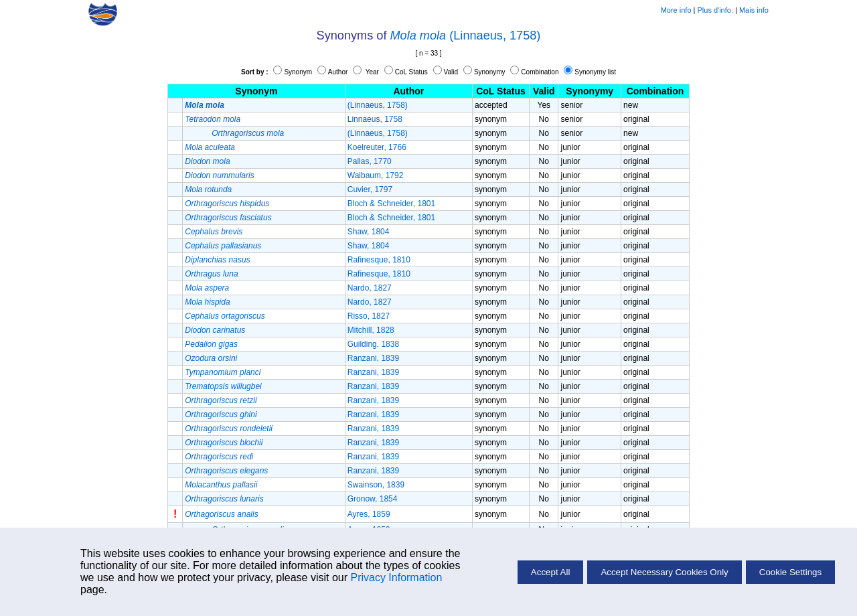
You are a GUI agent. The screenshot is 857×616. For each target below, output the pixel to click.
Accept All (551, 572)
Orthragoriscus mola (248, 133)
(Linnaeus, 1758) (495, 35)
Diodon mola (207, 161)
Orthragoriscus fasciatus (228, 218)
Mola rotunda (208, 189)
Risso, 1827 (369, 316)
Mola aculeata (210, 147)
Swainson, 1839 (376, 485)
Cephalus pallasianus (223, 246)
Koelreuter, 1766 (377, 147)
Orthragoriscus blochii (224, 443)
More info (676, 10)
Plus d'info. (715, 10)
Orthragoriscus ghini (221, 414)
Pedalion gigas (211, 344)
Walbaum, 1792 (376, 175)
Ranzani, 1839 (373, 358)
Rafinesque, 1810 (379, 260)
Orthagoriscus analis (221, 514)
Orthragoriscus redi (219, 457)
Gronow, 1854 (373, 499)
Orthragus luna (211, 274)
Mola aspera (207, 288)
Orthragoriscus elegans (226, 471)
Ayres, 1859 (369, 514)
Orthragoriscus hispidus (227, 204)
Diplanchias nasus (217, 260)
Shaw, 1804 (369, 232)
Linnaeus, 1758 (375, 119)
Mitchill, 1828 (371, 330)
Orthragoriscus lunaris (224, 499)
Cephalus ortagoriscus (225, 316)
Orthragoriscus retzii (221, 400)
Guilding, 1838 (373, 344)
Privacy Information (396, 577)
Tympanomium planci (223, 372)
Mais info (754, 10)
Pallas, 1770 (370, 161)
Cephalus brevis (214, 232)
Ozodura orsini (211, 358)
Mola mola (418, 35)
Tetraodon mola (213, 119)
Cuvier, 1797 (370, 189)
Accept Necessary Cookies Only (664, 572)
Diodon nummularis (219, 175)
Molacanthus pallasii (221, 485)
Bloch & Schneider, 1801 (391, 204)
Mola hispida (207, 302)
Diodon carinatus (215, 330)
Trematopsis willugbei (223, 386)
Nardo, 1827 (370, 288)
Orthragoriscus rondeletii (229, 429)
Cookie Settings (790, 572)
